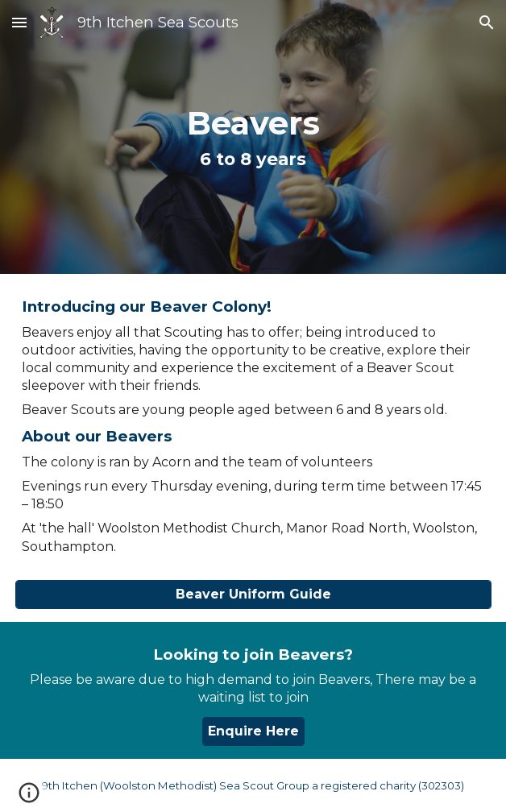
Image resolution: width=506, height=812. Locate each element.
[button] (19, 22)
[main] (253, 137)
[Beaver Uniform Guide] (253, 594)
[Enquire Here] (253, 731)
